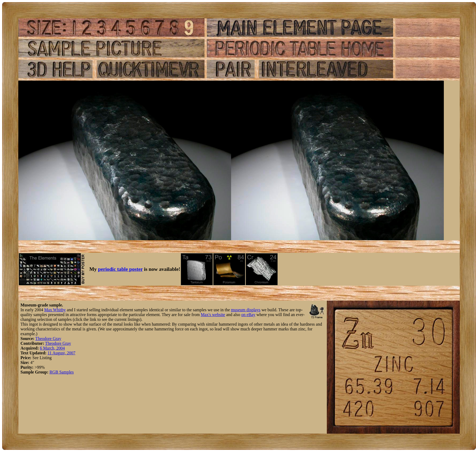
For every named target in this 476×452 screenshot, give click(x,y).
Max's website (213, 315)
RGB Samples (62, 372)
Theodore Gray (48, 339)
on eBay (248, 315)
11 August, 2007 (62, 353)
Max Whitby (55, 310)
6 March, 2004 (52, 348)
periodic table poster (120, 269)
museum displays (246, 310)
